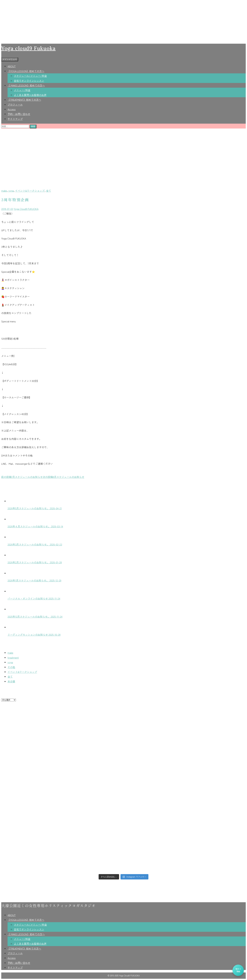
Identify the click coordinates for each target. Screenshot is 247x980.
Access (12, 109)
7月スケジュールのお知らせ (22, 477)
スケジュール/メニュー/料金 (30, 76)
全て (49, 191)
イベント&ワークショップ (30, 191)
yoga (11, 191)
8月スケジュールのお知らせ (63, 477)
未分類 (11, 681)
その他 (11, 667)
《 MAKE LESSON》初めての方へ (26, 85)
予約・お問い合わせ (19, 114)
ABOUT (12, 66)
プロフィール (15, 104)
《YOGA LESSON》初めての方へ (26, 71)
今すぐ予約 (238, 970)
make (4, 191)
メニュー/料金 (22, 90)
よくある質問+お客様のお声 (30, 95)
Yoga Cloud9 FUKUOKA (26, 209)
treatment (13, 657)
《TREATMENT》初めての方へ (24, 100)
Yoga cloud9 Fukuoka (28, 48)
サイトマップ (15, 119)
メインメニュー (10, 59)
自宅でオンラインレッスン (29, 81)
